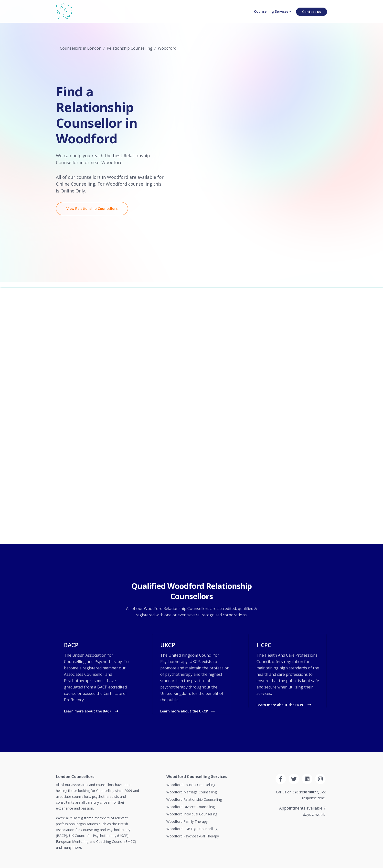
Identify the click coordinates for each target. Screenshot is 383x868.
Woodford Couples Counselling (191, 785)
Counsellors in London (81, 48)
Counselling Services (269, 16)
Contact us (312, 16)
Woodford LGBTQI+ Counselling (192, 829)
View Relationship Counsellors (92, 209)
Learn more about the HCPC (284, 705)
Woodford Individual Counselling (192, 814)
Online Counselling (76, 184)
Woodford (167, 48)
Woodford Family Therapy (187, 821)
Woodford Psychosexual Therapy (193, 836)
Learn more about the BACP (91, 711)
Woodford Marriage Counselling (191, 792)
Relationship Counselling (130, 48)
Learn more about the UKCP (187, 711)
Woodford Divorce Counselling (191, 807)
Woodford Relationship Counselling (194, 799)
